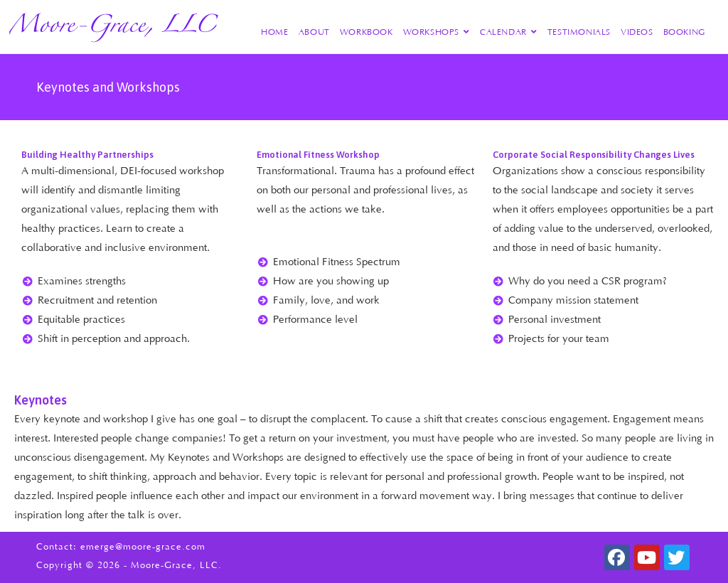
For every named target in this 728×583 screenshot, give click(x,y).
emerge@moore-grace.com (143, 547)
